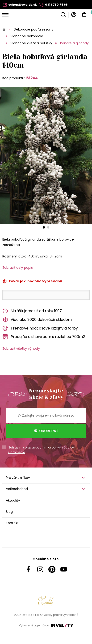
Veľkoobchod (17, 489)
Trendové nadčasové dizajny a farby (40, 328)
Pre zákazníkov (18, 478)
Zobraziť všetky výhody (21, 349)
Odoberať (46, 431)
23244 (32, 78)
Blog (9, 512)
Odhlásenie (17, 452)
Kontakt (12, 523)
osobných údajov (61, 447)
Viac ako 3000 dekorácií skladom (37, 320)
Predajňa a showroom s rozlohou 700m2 (44, 337)
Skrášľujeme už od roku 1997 (32, 311)
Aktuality (13, 500)
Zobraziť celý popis (18, 268)
